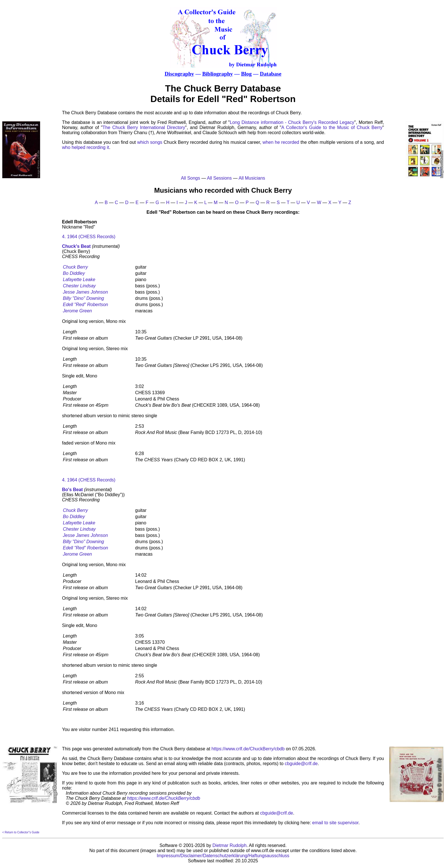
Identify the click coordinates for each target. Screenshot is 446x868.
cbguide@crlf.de (301, 764)
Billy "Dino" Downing (83, 298)
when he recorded (281, 142)
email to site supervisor (335, 823)
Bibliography (218, 74)
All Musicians (252, 178)
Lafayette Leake (79, 280)
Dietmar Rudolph (230, 845)
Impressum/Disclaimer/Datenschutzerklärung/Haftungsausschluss (223, 856)
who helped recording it (85, 147)
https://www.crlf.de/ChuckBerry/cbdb (248, 749)
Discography (179, 74)
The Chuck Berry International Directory (144, 127)
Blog (246, 74)
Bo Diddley (74, 273)
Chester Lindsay (79, 286)
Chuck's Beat (76, 246)
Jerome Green (77, 311)
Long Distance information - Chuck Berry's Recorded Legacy (292, 122)
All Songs (191, 178)
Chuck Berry (75, 267)
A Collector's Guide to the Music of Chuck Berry (332, 127)
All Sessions (219, 178)
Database (271, 74)
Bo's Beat (72, 490)
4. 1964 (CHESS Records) (89, 237)
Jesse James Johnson (85, 292)
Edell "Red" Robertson (85, 305)
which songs (150, 142)
